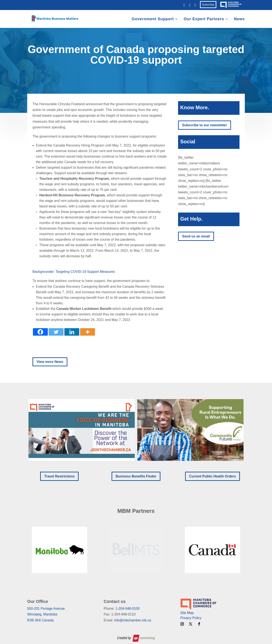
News (239, 19)
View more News (50, 362)
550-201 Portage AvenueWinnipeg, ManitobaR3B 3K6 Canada (46, 614)
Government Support (153, 19)
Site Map (187, 613)
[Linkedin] (72, 332)
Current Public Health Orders (213, 476)
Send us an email (196, 236)
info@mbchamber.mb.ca (133, 620)
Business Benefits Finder (136, 476)
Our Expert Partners (204, 19)
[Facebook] (40, 332)
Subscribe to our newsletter (205, 125)
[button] (82, 430)
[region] (136, 430)
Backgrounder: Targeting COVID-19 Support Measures (74, 272)
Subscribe (208, 5)
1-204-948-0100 (127, 609)
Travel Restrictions (59, 476)
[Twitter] (56, 332)
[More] (88, 332)
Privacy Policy (191, 618)
